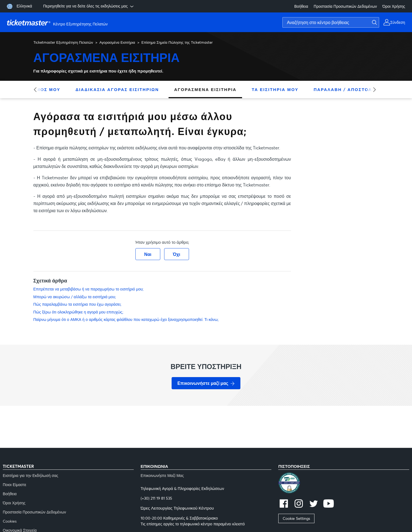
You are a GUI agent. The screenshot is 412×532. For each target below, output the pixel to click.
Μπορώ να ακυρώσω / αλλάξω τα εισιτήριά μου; (75, 297)
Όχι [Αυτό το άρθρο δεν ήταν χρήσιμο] (176, 254)
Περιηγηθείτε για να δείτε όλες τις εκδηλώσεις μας (89, 6)
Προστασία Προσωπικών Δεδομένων (345, 6)
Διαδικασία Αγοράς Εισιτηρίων (117, 89)
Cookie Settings (296, 518)
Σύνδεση (398, 22)
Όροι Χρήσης (394, 6)
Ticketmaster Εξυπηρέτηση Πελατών (63, 42)
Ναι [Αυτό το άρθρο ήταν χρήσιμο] (148, 254)
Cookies (10, 521)
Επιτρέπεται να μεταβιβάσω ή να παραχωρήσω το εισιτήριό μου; (89, 289)
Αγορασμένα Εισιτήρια (117, 42)
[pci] (344, 484)
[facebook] (284, 504)
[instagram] (299, 504)
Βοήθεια (301, 6)
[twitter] (314, 504)
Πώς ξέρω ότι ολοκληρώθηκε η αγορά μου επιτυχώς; (78, 312)
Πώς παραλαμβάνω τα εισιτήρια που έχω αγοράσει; (77, 304)
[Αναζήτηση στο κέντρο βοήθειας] (331, 22)
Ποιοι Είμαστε (15, 485)
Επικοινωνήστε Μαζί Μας (162, 475)
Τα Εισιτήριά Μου (275, 89)
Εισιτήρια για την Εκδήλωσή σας (31, 475)
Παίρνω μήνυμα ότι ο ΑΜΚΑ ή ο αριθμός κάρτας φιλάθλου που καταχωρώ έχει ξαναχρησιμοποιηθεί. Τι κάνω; (126, 319)
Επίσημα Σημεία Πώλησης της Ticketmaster (177, 42)
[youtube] (329, 504)
